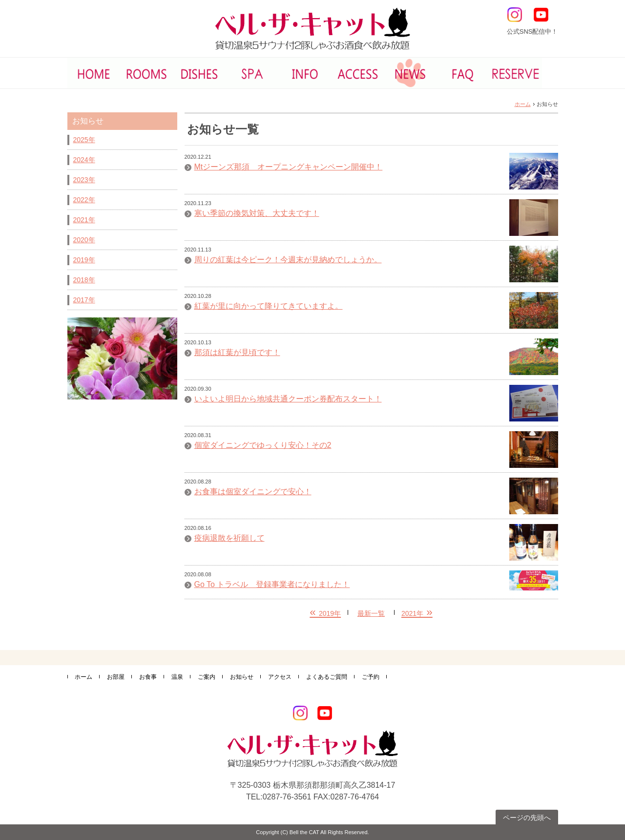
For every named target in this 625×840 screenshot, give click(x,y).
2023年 (84, 180)
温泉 (177, 677)
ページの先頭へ (527, 818)
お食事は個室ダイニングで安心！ (253, 492)
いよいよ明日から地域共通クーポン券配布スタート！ (288, 399)
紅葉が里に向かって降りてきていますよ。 (269, 306)
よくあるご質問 (327, 677)
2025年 (84, 140)
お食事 (148, 677)
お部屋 (116, 677)
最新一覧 (371, 613)
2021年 (84, 220)
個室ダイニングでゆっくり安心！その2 (263, 445)
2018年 (84, 280)
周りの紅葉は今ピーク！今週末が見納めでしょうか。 (288, 260)
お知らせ (242, 677)
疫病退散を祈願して (229, 538)
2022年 (84, 200)
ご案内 (207, 677)
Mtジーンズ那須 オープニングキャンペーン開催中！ (289, 167)
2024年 (84, 160)
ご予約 (371, 677)
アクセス (280, 677)
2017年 (84, 300)
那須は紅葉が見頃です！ (237, 353)
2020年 (84, 240)
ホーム (523, 104)
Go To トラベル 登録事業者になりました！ (272, 585)
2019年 (84, 260)
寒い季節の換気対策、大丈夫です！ (257, 213)
